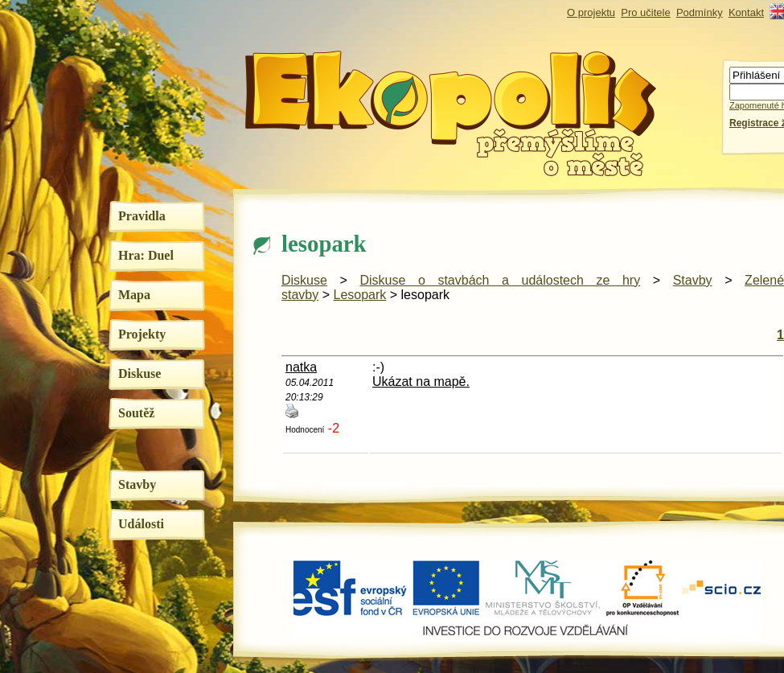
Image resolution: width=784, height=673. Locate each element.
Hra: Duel (146, 255)
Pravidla (142, 216)
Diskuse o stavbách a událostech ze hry (500, 280)
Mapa (134, 295)
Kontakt (746, 12)
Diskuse (140, 373)
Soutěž (136, 413)
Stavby (137, 484)
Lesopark (359, 295)
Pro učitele (645, 12)
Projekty (142, 334)
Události (141, 524)
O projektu (591, 12)
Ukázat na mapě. (421, 382)
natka (301, 367)
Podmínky (700, 12)
